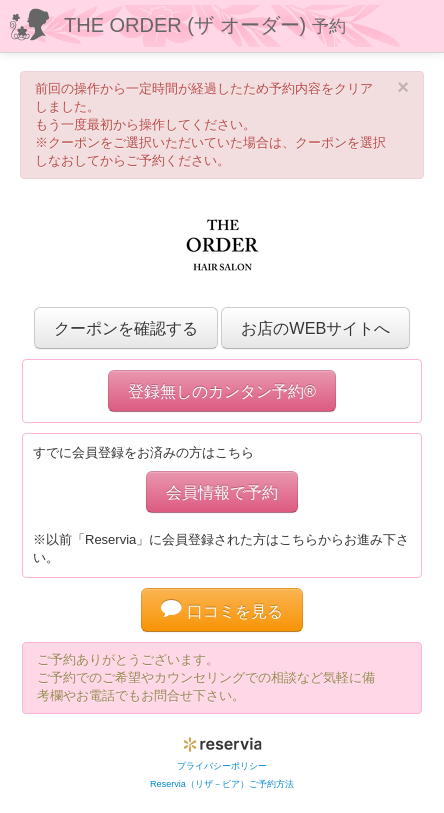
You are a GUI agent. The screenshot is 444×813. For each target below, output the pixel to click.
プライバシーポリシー (222, 766)
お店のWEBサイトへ (315, 328)
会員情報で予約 (222, 492)
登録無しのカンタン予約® (222, 391)
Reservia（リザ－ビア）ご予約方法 (222, 784)
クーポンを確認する (126, 328)
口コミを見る (222, 611)
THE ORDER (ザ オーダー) (205, 25)
